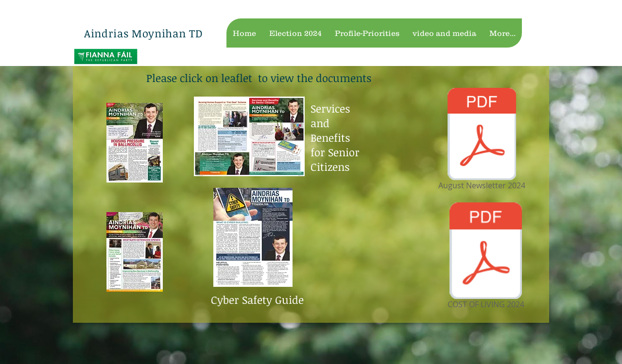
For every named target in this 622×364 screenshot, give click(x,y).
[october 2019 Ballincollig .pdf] (135, 253)
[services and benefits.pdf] (249, 138)
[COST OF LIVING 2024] (486, 257)
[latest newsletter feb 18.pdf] (135, 144)
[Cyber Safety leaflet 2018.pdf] (253, 239)
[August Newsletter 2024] (482, 141)
